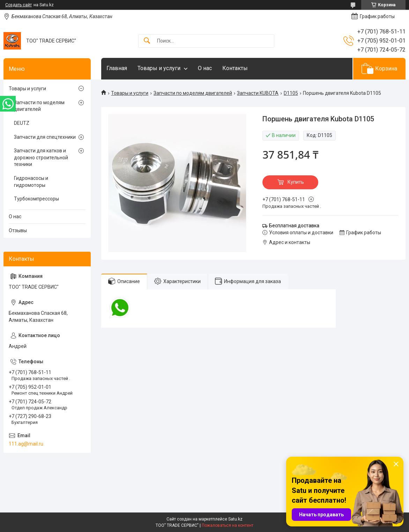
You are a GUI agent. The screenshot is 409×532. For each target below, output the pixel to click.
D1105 (291, 93)
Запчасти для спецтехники (45, 137)
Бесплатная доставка (294, 226)
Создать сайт (18, 5)
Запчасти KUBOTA (258, 93)
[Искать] (147, 41)
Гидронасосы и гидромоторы (31, 182)
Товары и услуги (159, 68)
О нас (205, 68)
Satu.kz (235, 519)
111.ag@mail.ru (26, 444)
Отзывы (18, 230)
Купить (296, 182)
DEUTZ (22, 123)
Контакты (235, 68)
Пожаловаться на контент (228, 525)
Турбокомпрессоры (36, 199)
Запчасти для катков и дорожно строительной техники (41, 157)
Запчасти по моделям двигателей (193, 93)
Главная (117, 68)
